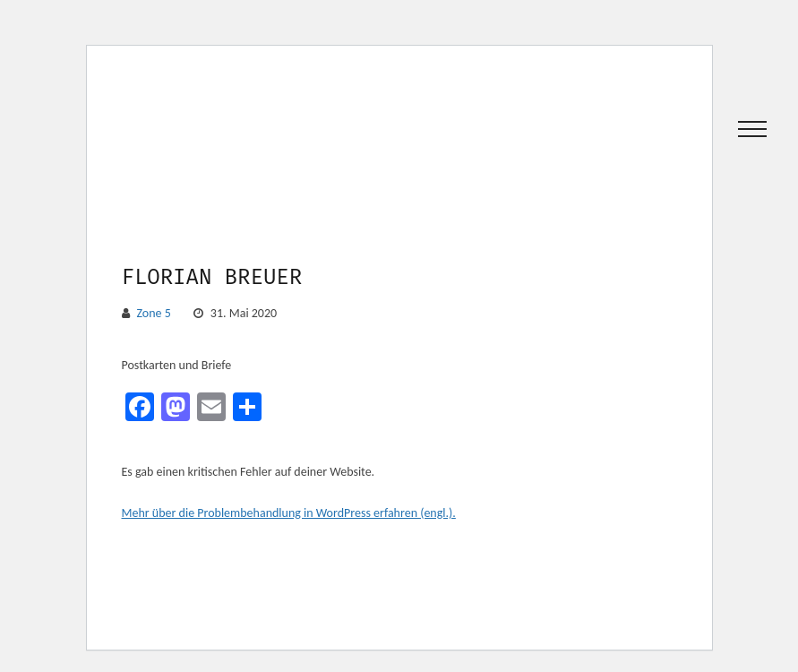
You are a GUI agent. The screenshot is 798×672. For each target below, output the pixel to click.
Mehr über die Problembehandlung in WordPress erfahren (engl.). (289, 513)
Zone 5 (154, 313)
